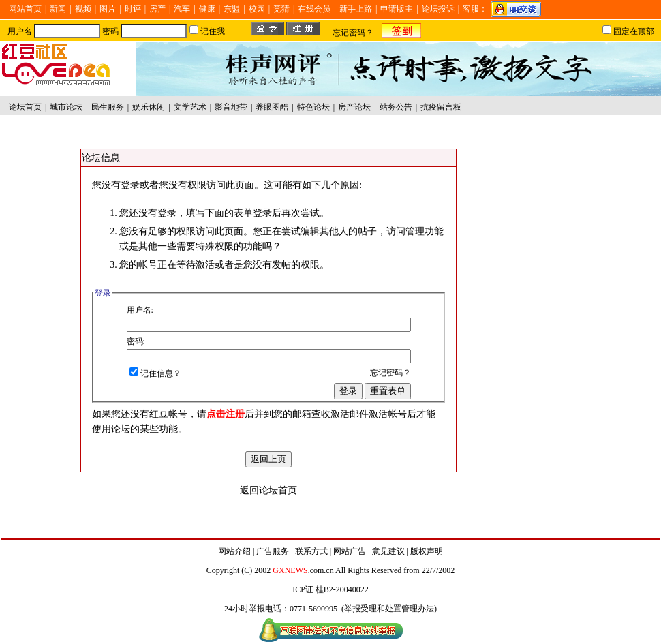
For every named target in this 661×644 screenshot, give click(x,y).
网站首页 (25, 9)
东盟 (232, 9)
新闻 (58, 9)
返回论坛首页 (268, 490)
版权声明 (427, 551)
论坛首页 (25, 107)
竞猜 (281, 9)
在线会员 (314, 9)
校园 (257, 9)
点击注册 (226, 414)
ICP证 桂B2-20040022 (330, 589)
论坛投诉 (438, 9)
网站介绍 (234, 551)
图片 (108, 9)
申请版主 (397, 9)
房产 (157, 9)
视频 (83, 9)
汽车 (182, 9)
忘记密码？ (353, 33)
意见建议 (388, 551)
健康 (207, 9)
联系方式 (311, 551)
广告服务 (273, 551)
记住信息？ (155, 373)
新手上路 (356, 9)
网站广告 (350, 551)
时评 (133, 9)
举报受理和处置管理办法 (389, 609)
